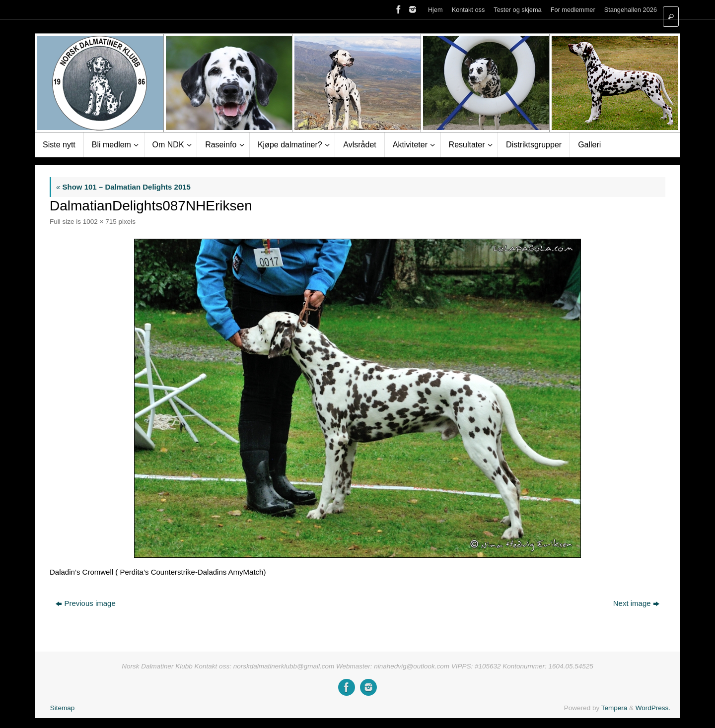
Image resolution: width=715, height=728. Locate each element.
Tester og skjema (517, 10)
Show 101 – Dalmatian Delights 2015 (123, 187)
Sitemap (63, 708)
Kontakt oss (468, 10)
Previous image (85, 603)
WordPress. (653, 708)
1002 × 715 (100, 222)
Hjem (435, 10)
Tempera (614, 708)
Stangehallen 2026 (631, 10)
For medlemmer (573, 10)
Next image (636, 603)
